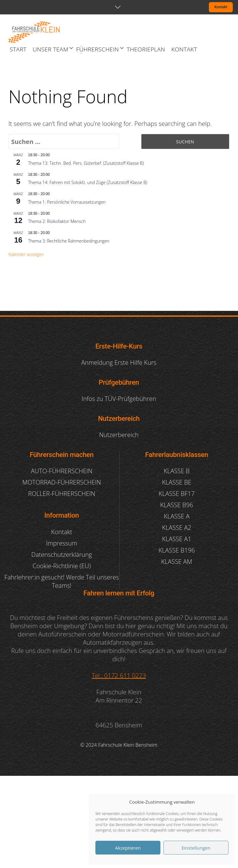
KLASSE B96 (177, 505)
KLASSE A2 (177, 528)
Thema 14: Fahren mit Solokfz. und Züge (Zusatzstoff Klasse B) (88, 182)
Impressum (61, 543)
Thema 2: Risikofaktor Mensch (57, 221)
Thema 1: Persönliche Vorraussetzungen (67, 202)
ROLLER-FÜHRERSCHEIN (62, 494)
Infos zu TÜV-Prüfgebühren (119, 399)
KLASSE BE (177, 482)
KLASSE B (177, 471)
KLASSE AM (177, 562)
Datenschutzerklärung (62, 555)
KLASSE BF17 (177, 494)
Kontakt (221, 7)
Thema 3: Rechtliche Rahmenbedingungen (69, 241)
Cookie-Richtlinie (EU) (62, 566)
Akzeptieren (128, 848)
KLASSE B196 (177, 550)
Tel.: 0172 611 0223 (119, 676)
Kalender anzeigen (26, 254)
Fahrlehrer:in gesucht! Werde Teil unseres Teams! (61, 581)
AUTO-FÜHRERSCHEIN (62, 471)
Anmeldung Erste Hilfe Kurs (119, 362)
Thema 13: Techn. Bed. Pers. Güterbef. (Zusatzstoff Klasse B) (86, 163)
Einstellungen (196, 848)
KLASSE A (177, 516)
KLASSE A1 (177, 539)
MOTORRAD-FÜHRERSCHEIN (62, 482)
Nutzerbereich (119, 435)
